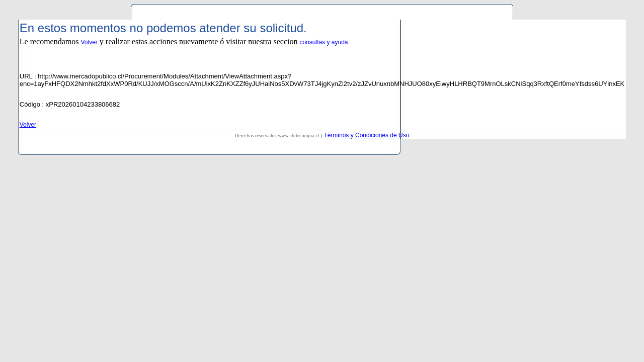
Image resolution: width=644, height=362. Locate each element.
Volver (89, 42)
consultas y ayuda (324, 42)
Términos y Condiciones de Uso (366, 135)
